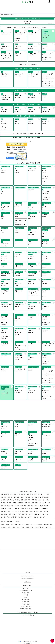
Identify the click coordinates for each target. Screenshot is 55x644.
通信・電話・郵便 (23, 514)
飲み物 (12, 500)
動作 (2, 494)
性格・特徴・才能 (29, 503)
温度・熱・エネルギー (27, 517)
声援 (23, 527)
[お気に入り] (12, 31)
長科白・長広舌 (16, 527)
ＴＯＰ (19, 641)
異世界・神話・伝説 (27, 590)
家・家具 (18, 500)
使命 (40, 527)
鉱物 (36, 503)
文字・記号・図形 (34, 511)
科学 (44, 517)
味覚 (2, 511)
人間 (19, 494)
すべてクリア (27, 582)
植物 (41, 511)
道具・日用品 (4, 514)
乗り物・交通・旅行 (12, 517)
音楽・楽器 (27, 497)
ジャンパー (22, 524)
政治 (22, 506)
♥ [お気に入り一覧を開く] (53, 640)
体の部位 (46, 511)
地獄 (9, 527)
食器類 (27, 527)
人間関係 (41, 506)
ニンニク (35, 524)
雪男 (16, 524)
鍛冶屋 (3, 524)
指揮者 (8, 524)
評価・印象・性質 (25, 508)
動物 (22, 497)
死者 (32, 527)
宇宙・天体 (12, 514)
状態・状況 (18, 511)
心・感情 (17, 506)
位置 (40, 503)
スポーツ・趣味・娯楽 (35, 514)
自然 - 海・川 (41, 494)
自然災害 (7, 494)
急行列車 (28, 524)
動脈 (45, 524)
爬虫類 (15, 503)
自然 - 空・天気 (38, 517)
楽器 (12, 524)
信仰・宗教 (11, 511)
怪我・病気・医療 (26, 500)
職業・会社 (25, 511)
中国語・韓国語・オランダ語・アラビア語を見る (27, 138)
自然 (35, 494)
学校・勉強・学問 (9, 506)
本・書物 (9, 503)
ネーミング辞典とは (28, 615)
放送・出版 (6, 500)
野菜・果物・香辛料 (37, 500)
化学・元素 (45, 508)
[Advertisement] (27, 8)
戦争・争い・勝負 (36, 497)
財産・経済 (30, 494)
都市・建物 (17, 497)
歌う (44, 527)
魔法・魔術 (27, 506)
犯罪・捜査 (34, 506)
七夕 (36, 527)
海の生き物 (21, 503)
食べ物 (44, 503)
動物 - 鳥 (23, 494)
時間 (4, 503)
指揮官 (40, 524)
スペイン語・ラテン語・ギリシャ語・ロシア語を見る (27, 134)
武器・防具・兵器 (36, 508)
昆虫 (6, 511)
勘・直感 (49, 527)
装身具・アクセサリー (14, 508)
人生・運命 (13, 494)
